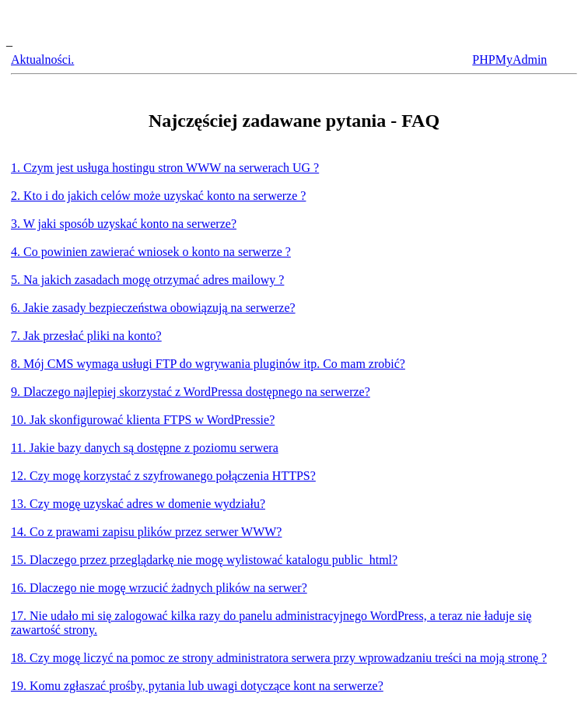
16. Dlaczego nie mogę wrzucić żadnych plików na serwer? (159, 588)
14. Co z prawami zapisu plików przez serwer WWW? (146, 532)
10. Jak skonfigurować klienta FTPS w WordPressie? (143, 420)
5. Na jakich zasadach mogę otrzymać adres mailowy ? (147, 280)
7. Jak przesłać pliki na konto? (86, 336)
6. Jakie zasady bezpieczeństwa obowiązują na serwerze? (153, 308)
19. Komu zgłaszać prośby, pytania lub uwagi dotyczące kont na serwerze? (197, 686)
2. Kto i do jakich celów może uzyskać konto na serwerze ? (158, 196)
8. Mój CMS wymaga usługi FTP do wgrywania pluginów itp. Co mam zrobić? (208, 364)
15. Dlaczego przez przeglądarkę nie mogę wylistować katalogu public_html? (204, 560)
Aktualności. (42, 60)
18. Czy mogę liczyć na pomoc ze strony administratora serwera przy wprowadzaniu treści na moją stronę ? (279, 658)
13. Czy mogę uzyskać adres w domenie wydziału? (138, 504)
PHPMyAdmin (509, 60)
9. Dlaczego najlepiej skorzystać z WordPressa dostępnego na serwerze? (191, 392)
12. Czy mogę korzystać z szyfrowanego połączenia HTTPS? (163, 476)
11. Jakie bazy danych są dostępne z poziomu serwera (145, 448)
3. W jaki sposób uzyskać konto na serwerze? (124, 224)
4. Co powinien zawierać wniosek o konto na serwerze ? (151, 252)
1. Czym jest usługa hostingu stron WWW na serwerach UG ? (165, 168)
